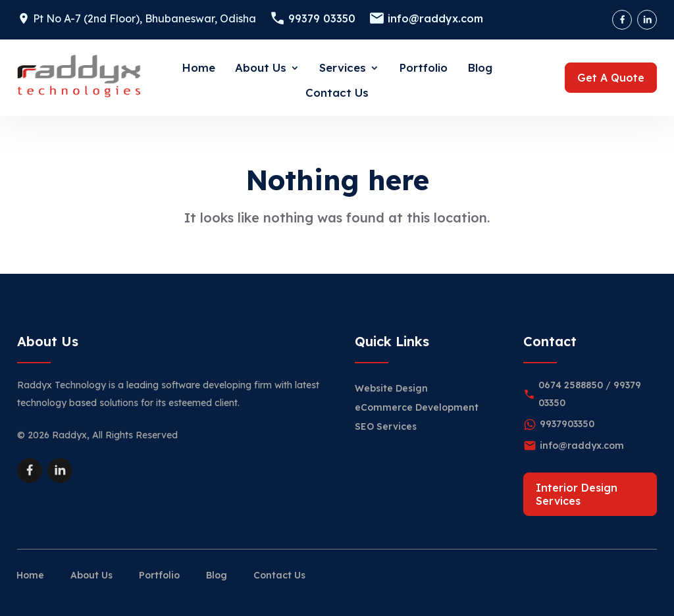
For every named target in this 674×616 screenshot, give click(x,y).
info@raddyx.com (435, 18)
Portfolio (423, 67)
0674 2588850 (571, 385)
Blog (480, 67)
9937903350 (567, 424)
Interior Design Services (577, 494)
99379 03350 (322, 18)
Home (198, 67)
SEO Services (386, 426)
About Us (261, 67)
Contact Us (337, 92)
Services (343, 67)
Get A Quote (611, 78)
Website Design (391, 388)
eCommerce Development (417, 407)
